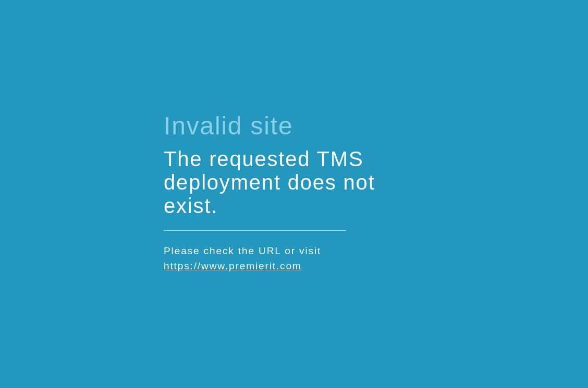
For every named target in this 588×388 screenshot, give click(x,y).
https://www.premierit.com (233, 266)
